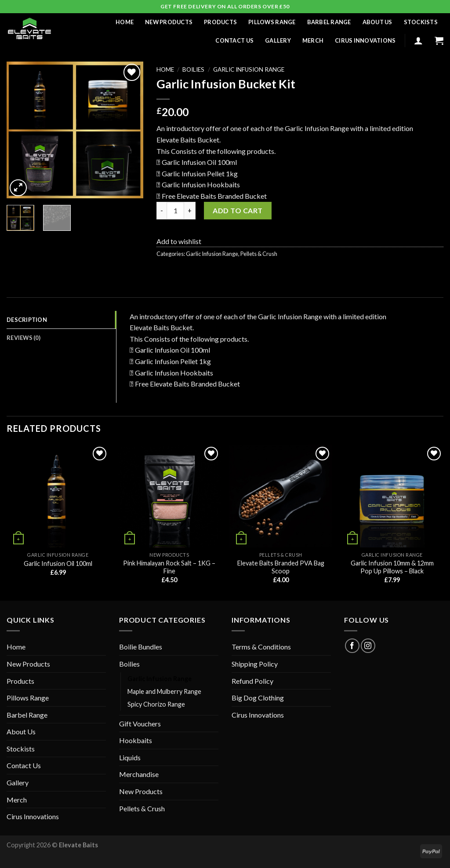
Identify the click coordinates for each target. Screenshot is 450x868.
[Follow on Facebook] (352, 646)
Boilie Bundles (141, 647)
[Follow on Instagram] (368, 646)
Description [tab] (27, 320)
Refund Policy (252, 681)
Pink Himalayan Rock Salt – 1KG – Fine (169, 567)
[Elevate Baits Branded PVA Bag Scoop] (281, 496)
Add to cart (238, 210)
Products (220, 22)
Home (125, 22)
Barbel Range (329, 22)
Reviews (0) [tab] (24, 338)
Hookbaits (136, 740)
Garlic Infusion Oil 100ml (58, 563)
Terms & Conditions (261, 647)
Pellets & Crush (259, 254)
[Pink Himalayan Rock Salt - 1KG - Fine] (169, 496)
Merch (313, 40)
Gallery (278, 40)
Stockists (421, 22)
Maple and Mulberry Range (164, 691)
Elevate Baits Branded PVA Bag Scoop (281, 567)
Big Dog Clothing (258, 698)
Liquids (130, 757)
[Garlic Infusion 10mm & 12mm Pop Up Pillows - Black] (392, 496)
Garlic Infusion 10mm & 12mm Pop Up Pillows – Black (392, 567)
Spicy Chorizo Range (156, 704)
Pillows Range (272, 22)
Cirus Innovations (365, 40)
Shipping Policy (255, 664)
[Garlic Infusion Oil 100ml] (58, 496)
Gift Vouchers (140, 724)
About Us (377, 22)
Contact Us (234, 40)
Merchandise (139, 774)
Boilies (193, 69)
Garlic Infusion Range (249, 69)
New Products (169, 22)
